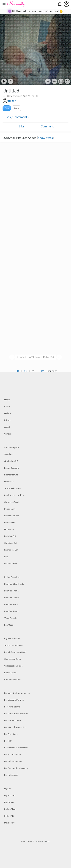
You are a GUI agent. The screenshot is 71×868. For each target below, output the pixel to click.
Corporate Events (12, 502)
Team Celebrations (13, 488)
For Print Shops (11, 734)
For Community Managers (16, 768)
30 (17, 371)
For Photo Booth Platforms (16, 714)
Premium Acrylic (12, 611)
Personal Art (10, 509)
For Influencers (11, 775)
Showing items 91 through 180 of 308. (35, 357)
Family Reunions (12, 468)
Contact (8, 434)
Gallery (7, 413)
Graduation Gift (11, 461)
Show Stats (45, 138)
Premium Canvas (12, 598)
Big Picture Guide (12, 638)
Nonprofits (9, 529)
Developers (9, 823)
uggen (12, 101)
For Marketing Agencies (15, 727)
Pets (6, 557)
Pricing (7, 420)
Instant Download (12, 577)
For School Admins (13, 754)
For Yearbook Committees (16, 748)
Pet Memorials (11, 563)
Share (16, 108)
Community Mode (12, 679)
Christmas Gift (11, 543)
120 (43, 371)
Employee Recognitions (15, 495)
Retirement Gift (11, 550)
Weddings (9, 454)
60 (26, 371)
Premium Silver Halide (14, 584)
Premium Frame (11, 591)
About (7, 427)
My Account (10, 795)
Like (22, 126)
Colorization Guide (13, 659)
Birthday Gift (10, 536)
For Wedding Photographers (17, 693)
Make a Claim (10, 809)
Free (7, 108)
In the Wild (9, 816)
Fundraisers (10, 522)
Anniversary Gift (12, 447)
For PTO (8, 741)
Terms (30, 841)
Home (7, 400)
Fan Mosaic (9, 625)
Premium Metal (11, 604)
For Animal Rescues (13, 761)
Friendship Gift (11, 475)
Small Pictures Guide (13, 645)
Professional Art (11, 516)
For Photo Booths (12, 707)
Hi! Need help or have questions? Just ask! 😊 (37, 11)
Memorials (9, 482)
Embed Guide (10, 673)
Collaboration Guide (13, 666)
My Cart (8, 789)
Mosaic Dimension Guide (15, 652)
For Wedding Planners (14, 700)
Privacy (24, 841)
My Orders (9, 802)
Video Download (12, 618)
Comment (47, 126)
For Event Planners (13, 720)
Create (7, 406)
